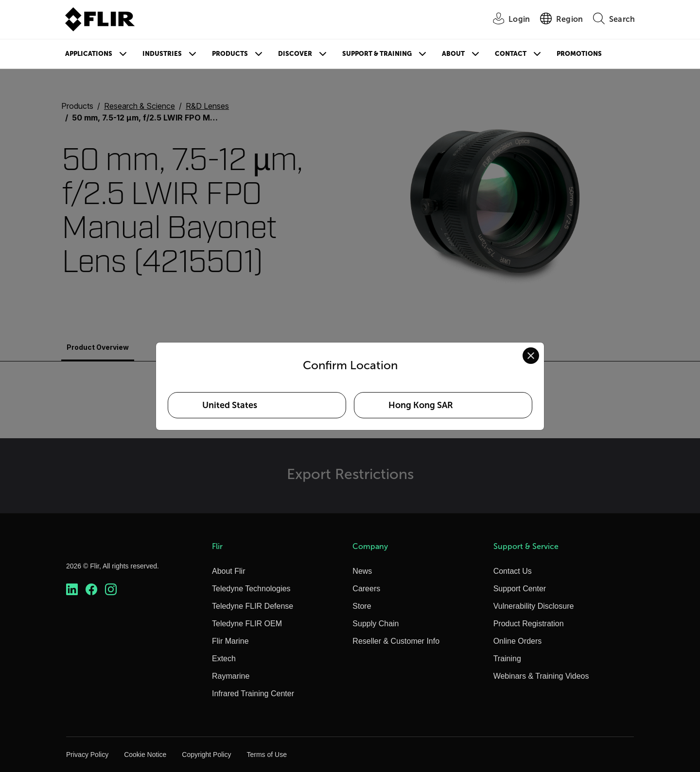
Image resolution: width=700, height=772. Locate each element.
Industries (162, 54)
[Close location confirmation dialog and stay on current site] (531, 356)
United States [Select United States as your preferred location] (230, 405)
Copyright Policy (206, 755)
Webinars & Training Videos (541, 676)
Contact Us (513, 571)
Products (230, 54)
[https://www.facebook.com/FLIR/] (91, 590)
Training (507, 659)
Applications (89, 54)
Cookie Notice (145, 755)
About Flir (228, 571)
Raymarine (231, 676)
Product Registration (529, 624)
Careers (366, 589)
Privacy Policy (87, 755)
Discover (295, 54)
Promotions (579, 54)
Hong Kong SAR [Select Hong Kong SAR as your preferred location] (421, 405)
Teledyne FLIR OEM (247, 624)
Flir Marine (230, 641)
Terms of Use (266, 755)
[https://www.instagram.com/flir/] (111, 590)
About (453, 54)
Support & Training (377, 54)
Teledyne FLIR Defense (253, 606)
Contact (511, 54)
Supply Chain (376, 624)
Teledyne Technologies (251, 589)
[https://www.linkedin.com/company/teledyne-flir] (72, 590)
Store (362, 606)
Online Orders (518, 641)
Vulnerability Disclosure (534, 606)
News (362, 571)
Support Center (520, 589)
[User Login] (506, 20)
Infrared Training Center (253, 694)
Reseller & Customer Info (396, 641)
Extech (224, 659)
